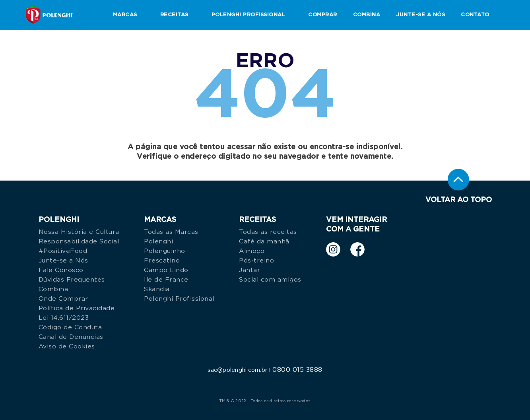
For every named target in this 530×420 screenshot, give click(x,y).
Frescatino (162, 261)
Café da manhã (264, 241)
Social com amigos (270, 280)
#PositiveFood (63, 251)
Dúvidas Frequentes (72, 280)
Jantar (249, 270)
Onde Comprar (63, 299)
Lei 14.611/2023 (64, 318)
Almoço (252, 251)
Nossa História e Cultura (79, 232)
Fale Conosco (61, 270)
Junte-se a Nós (63, 261)
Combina (53, 289)
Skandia (157, 289)
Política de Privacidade (77, 308)
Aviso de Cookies (67, 346)
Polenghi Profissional (179, 299)
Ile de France (166, 280)
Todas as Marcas (171, 232)
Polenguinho (165, 251)
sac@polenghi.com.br (237, 370)
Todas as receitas (268, 232)
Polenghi (158, 241)
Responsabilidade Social (79, 241)
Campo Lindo (166, 270)
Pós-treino (256, 261)
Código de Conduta (70, 327)
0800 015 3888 (297, 370)
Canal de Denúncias (71, 337)
